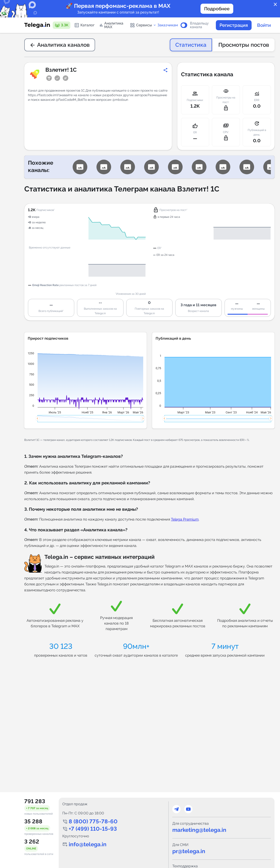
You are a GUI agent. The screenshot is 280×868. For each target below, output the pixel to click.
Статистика (191, 45)
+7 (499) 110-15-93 (93, 829)
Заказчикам (168, 25)
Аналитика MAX (111, 25)
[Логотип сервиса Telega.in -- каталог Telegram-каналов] (37, 25)
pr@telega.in (189, 851)
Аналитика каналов (60, 45)
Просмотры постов (244, 45)
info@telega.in (88, 844)
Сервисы (143, 25)
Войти (264, 25)
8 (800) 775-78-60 (93, 821)
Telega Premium (185, 519)
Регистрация (234, 25)
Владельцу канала (199, 25)
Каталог (84, 25)
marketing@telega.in (199, 830)
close (275, 5)
